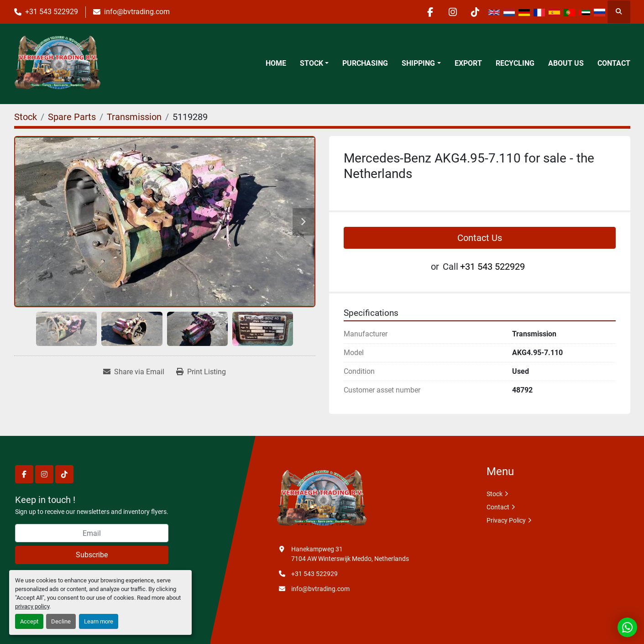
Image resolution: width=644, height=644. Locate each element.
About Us (566, 63)
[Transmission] (134, 117)
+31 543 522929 (52, 12)
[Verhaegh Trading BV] (322, 499)
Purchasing (365, 63)
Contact (614, 63)
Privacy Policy (506, 520)
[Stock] (26, 117)
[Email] (92, 533)
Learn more (99, 621)
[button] (314, 63)
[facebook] (428, 12)
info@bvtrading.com (137, 12)
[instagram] (451, 12)
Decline (61, 621)
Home (276, 63)
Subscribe (92, 555)
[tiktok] (475, 12)
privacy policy (32, 606)
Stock (312, 63)
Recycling (515, 63)
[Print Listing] (201, 372)
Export (468, 63)
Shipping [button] (418, 63)
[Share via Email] (134, 372)
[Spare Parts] (72, 117)
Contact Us (480, 238)
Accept (29, 621)
